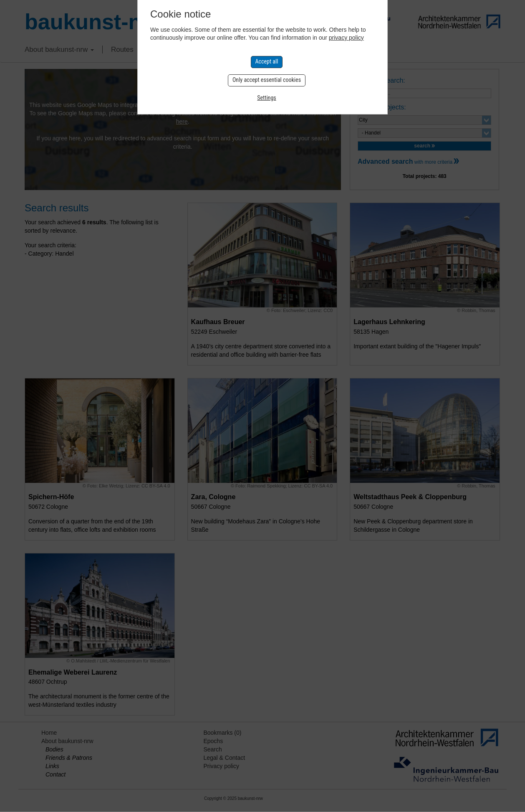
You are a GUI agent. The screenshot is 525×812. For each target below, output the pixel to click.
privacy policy (346, 38)
